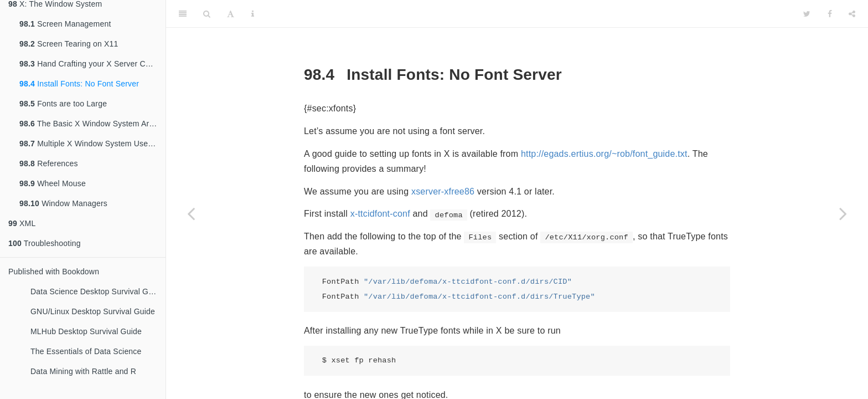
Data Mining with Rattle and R (83, 371)
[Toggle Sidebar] (183, 14)
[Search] (207, 14)
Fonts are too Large (63, 104)
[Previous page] (191, 213)
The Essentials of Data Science (86, 351)
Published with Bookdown (54, 272)
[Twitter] (807, 14)
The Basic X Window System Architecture (92, 124)
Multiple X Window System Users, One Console (92, 144)
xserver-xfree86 (443, 191)
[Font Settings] (231, 14)
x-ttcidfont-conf (380, 214)
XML (22, 223)
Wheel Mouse (53, 183)
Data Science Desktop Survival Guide (97, 291)
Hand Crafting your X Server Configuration (92, 64)
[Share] (852, 14)
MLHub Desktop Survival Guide (86, 331)
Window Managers (63, 203)
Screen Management (65, 24)
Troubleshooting (45, 243)
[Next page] (843, 213)
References (49, 163)
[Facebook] (830, 14)
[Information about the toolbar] (253, 14)
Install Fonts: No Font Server (79, 84)
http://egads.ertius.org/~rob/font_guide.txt (604, 154)
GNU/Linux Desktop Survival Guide (93, 311)
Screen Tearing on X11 (69, 44)
